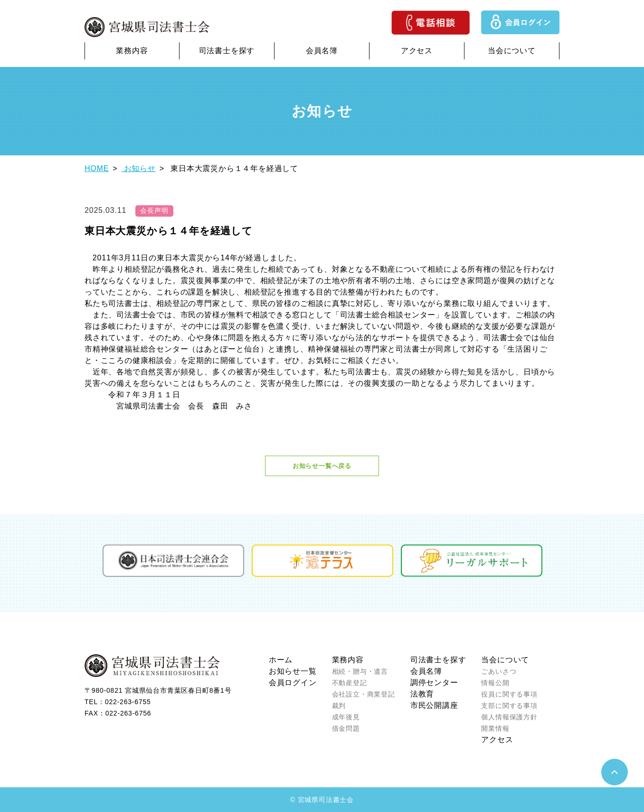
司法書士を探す (227, 51)
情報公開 (495, 683)
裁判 (339, 706)
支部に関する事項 (509, 706)
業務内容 (132, 51)
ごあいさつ (499, 671)
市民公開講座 (434, 705)
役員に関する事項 (509, 694)
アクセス (417, 51)
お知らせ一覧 (293, 671)
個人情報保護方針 (509, 717)
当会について (512, 51)
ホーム (281, 660)
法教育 (422, 694)
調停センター (434, 683)
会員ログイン (293, 683)
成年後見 (346, 717)
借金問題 (346, 728)
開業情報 (495, 728)
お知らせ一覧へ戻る (322, 466)
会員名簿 (322, 51)
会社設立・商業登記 (364, 694)
